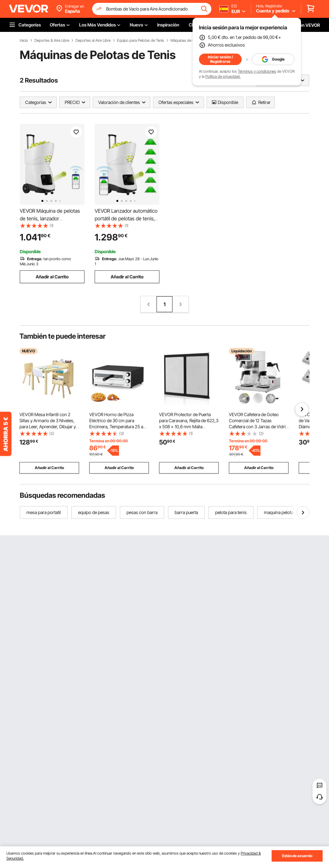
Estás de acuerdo (297, 856)
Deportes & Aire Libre (52, 40)
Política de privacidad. (223, 76)
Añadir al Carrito (52, 277)
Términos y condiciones (257, 71)
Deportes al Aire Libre (93, 40)
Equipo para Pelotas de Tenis (141, 40)
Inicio (24, 40)
